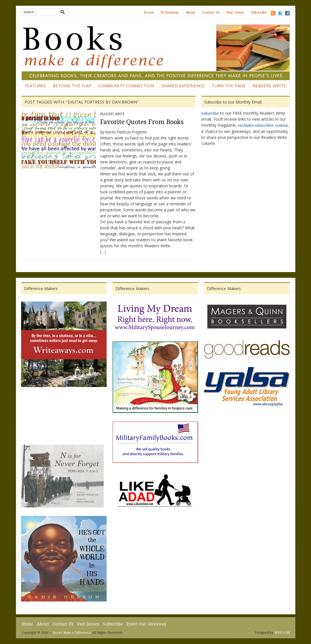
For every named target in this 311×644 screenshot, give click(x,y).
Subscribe (259, 13)
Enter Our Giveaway (147, 624)
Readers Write (269, 86)
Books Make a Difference (72, 633)
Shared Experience (183, 86)
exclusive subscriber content (263, 125)
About (190, 13)
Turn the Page (229, 86)
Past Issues (235, 13)
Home (149, 13)
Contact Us (211, 13)
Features (35, 86)
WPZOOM (282, 633)
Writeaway (170, 13)
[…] (103, 252)
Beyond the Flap (72, 86)
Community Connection (126, 86)
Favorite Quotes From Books (142, 122)
